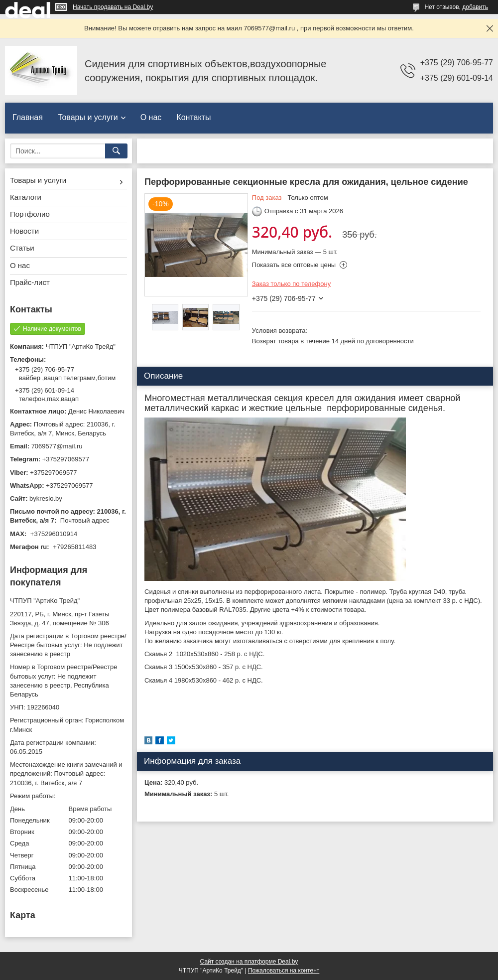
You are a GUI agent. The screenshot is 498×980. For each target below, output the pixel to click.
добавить (475, 7)
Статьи (22, 248)
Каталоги (26, 197)
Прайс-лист (30, 282)
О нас (151, 117)
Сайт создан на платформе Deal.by (249, 962)
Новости (24, 231)
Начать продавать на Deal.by (113, 7)
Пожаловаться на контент (284, 971)
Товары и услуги (88, 117)
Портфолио (30, 214)
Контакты (193, 117)
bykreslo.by (46, 498)
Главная (28, 117)
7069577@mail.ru (57, 446)
